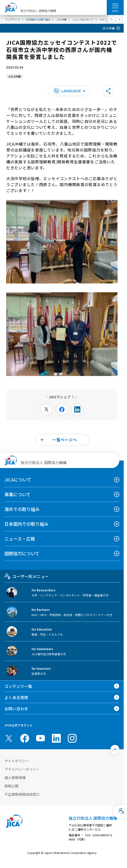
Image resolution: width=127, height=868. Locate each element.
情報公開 (11, 786)
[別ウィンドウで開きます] (46, 409)
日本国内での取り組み (26, 524)
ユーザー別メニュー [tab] (27, 576)
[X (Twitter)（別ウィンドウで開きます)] (9, 738)
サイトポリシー (17, 761)
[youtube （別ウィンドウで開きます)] (40, 738)
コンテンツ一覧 (18, 686)
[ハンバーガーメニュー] (115, 6)
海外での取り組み (22, 509)
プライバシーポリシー (22, 769)
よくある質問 (16, 697)
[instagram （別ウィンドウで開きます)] (72, 738)
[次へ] (119, 19)
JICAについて (18, 480)
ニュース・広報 (20, 539)
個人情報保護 (15, 777)
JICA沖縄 (108, 28)
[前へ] (112, 19)
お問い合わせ (16, 709)
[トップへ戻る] (115, 749)
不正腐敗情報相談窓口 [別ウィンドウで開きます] (22, 794)
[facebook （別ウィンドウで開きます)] (25, 738)
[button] (69, 91)
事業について (17, 494)
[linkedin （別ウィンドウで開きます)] (56, 738)
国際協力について (22, 553)
